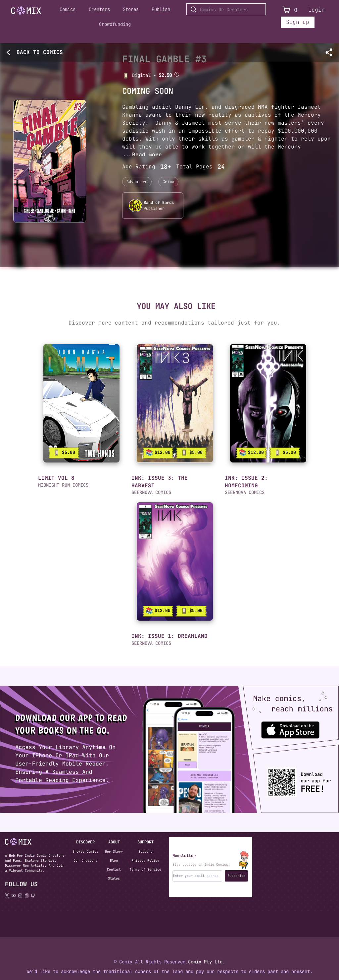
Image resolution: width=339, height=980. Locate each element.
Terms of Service (145, 869)
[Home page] (26, 12)
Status (114, 878)
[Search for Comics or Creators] (226, 9)
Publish (161, 9)
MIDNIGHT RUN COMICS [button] (63, 485)
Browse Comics (85, 852)
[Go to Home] (26, 11)
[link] (81, 403)
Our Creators (85, 860)
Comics (68, 9)
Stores (131, 9)
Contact (114, 869)
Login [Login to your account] (316, 10)
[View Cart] (286, 10)
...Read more (142, 155)
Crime (168, 182)
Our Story (114, 852)
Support (145, 852)
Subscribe (236, 876)
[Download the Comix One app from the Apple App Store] (285, 727)
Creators (99, 9)
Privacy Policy (145, 860)
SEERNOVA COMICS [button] (245, 492)
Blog (114, 860)
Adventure (137, 182)
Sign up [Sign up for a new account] (298, 22)
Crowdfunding (115, 24)
